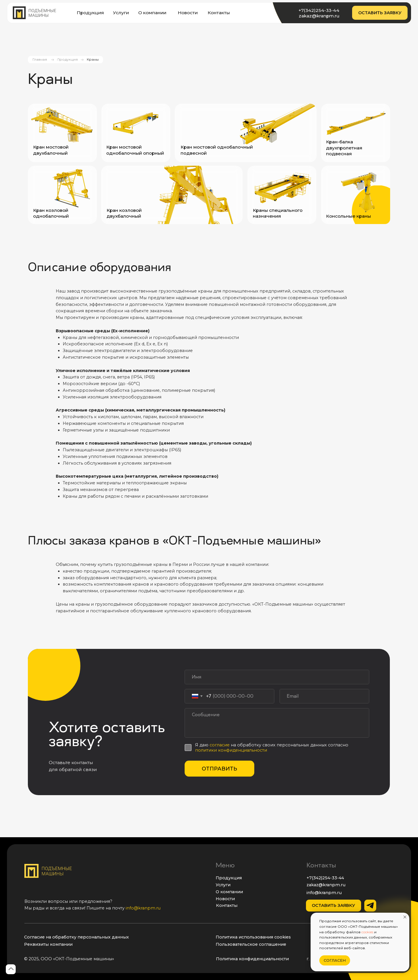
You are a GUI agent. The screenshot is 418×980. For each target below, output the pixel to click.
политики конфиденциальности (231, 750)
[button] (380, 13)
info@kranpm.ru (143, 908)
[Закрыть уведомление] (405, 917)
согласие (220, 745)
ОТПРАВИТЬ (219, 769)
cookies (367, 932)
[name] (277, 677)
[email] (324, 696)
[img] (34, 13)
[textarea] (277, 723)
